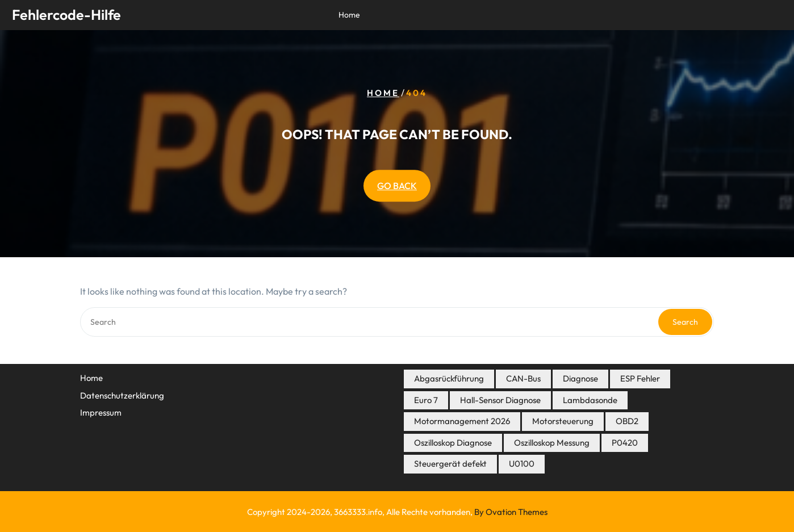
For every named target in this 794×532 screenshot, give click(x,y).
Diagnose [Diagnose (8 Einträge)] (580, 378)
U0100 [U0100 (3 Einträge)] (522, 464)
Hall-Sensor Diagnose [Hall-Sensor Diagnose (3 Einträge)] (500, 400)
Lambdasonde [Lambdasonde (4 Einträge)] (590, 400)
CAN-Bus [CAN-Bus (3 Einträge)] (523, 378)
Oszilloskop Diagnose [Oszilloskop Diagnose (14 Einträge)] (453, 443)
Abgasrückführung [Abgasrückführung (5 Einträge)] (449, 378)
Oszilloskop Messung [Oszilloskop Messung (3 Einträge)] (552, 443)
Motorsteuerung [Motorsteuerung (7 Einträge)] (563, 421)
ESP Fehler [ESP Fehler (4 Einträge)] (640, 378)
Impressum (101, 412)
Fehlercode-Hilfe (66, 15)
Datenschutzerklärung (122, 395)
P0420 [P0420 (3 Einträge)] (625, 443)
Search (685, 322)
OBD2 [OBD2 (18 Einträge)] (627, 421)
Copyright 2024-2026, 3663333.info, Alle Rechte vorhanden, (397, 512)
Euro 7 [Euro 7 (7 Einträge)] (426, 400)
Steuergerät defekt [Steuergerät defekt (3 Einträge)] (450, 464)
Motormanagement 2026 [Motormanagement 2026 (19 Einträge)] (462, 421)
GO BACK (397, 186)
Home (349, 15)
